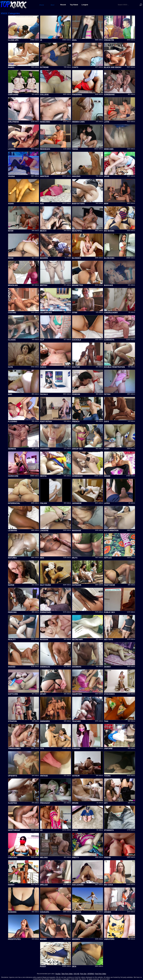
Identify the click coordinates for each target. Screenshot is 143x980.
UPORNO (91, 974)
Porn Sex (83, 974)
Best (52, 5)
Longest (85, 5)
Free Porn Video (100, 974)
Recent (63, 5)
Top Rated (74, 5)
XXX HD (76, 974)
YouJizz (58, 974)
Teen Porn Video (67, 974)
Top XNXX (13, 4)
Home (41, 5)
